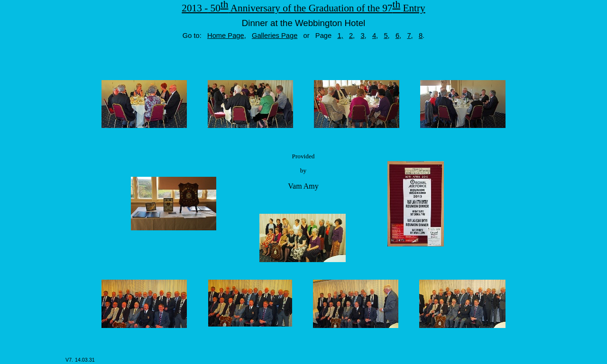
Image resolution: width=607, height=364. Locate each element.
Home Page (226, 36)
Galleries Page (275, 36)
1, (340, 36)
